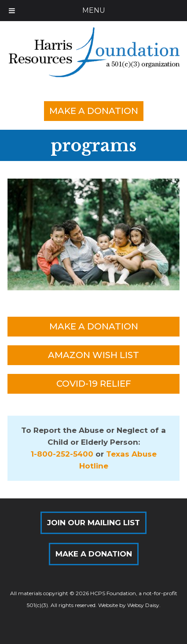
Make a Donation (94, 111)
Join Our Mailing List (93, 523)
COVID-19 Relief (94, 384)
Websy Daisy (143, 605)
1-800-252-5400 (62, 454)
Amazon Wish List (93, 355)
